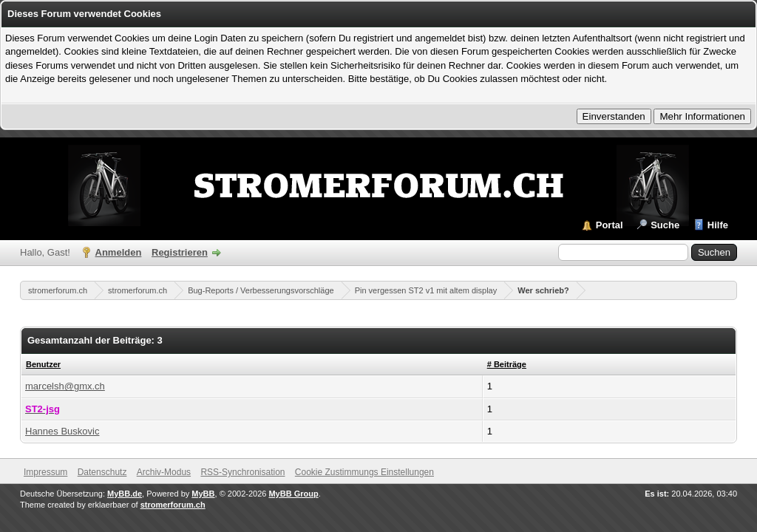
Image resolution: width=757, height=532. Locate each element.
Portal (610, 225)
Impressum (45, 472)
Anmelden (119, 252)
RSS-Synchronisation (242, 472)
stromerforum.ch (58, 290)
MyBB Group (293, 494)
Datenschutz (102, 472)
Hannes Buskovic (62, 431)
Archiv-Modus (164, 472)
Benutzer (43, 364)
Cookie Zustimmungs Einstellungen (364, 472)
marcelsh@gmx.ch (65, 386)
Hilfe (718, 225)
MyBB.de (125, 494)
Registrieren (180, 252)
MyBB (203, 494)
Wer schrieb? (543, 290)
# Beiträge (507, 364)
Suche (665, 225)
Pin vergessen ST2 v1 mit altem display (426, 290)
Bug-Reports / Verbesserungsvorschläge (261, 290)
